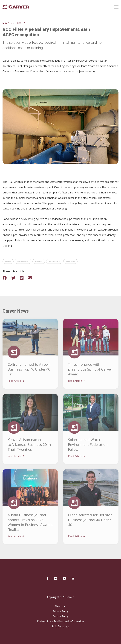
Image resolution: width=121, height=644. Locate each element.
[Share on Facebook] (7, 278)
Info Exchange (61, 626)
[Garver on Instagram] (73, 579)
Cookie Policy (61, 616)
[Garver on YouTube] (64, 579)
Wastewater (23, 261)
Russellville (54, 261)
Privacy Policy (60, 611)
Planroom (60, 606)
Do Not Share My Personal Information (60, 621)
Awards (39, 261)
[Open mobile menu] (116, 6)
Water (8, 261)
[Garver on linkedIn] (56, 579)
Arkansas (70, 261)
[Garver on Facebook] (48, 579)
